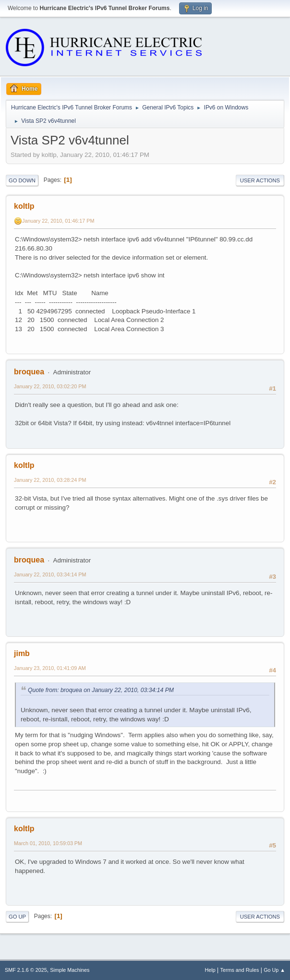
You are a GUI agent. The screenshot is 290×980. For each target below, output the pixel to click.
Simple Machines (70, 970)
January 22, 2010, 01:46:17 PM (58, 221)
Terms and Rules (240, 970)
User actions (260, 180)
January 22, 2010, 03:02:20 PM (50, 386)
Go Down (22, 180)
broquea (29, 372)
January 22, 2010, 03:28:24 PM (50, 480)
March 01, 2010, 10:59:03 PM (48, 843)
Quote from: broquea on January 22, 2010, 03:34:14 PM (101, 690)
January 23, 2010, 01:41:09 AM (50, 668)
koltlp (24, 206)
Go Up (17, 917)
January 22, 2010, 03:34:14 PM (50, 574)
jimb (22, 653)
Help (210, 970)
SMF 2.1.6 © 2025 (26, 970)
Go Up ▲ (274, 970)
